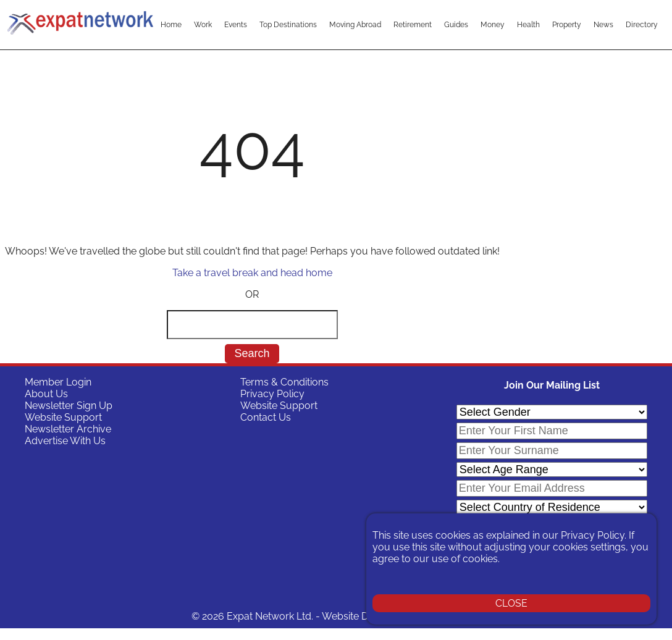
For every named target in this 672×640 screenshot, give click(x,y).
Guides (456, 25)
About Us (46, 394)
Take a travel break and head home (252, 273)
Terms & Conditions (284, 382)
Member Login (58, 382)
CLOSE (511, 603)
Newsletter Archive (68, 429)
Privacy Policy (272, 394)
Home (171, 25)
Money (493, 25)
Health (528, 25)
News (603, 25)
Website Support (63, 417)
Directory (642, 25)
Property (567, 25)
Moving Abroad (355, 25)
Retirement (413, 25)
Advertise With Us (65, 441)
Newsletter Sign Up (69, 406)
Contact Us (266, 417)
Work (203, 25)
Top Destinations (288, 25)
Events (236, 25)
